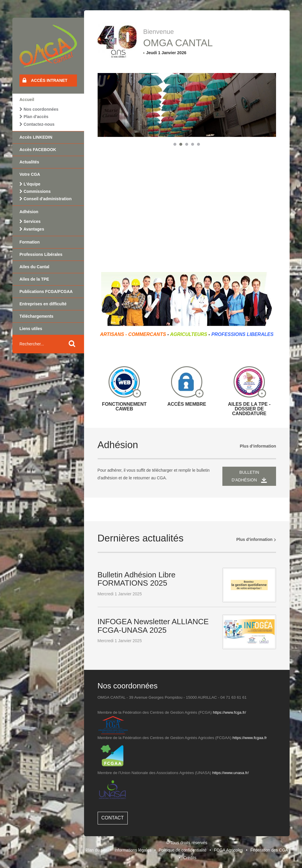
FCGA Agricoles (228, 850)
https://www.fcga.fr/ (230, 712)
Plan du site (96, 850)
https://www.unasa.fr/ (231, 773)
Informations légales (133, 850)
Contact (113, 818)
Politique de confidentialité (183, 850)
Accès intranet (45, 80)
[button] (175, 144)
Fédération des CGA (269, 850)
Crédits (190, 858)
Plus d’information (258, 446)
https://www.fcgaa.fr (250, 738)
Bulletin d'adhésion (249, 476)
